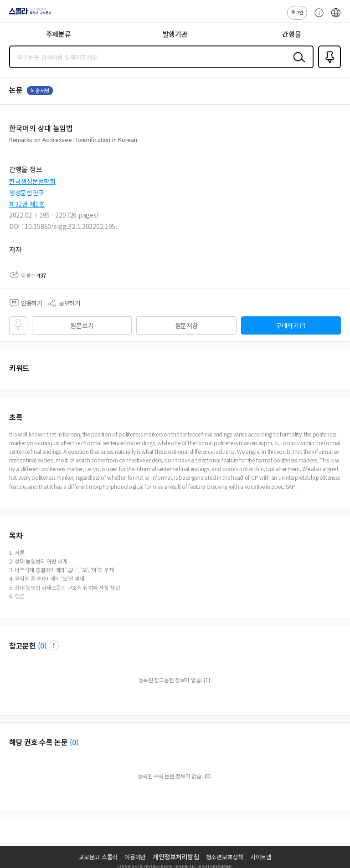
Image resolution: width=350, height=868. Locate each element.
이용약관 (135, 857)
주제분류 (59, 34)
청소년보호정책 (225, 857)
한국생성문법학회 (32, 181)
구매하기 (287, 325)
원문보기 (82, 325)
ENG (336, 17)
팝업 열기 (54, 645)
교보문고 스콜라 (98, 857)
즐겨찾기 (328, 67)
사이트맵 (261, 857)
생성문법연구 (26, 193)
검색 (297, 64)
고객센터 (317, 17)
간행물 (291, 34)
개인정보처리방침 (176, 857)
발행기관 (175, 34)
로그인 (297, 12)
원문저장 (187, 325)
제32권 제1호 (27, 204)
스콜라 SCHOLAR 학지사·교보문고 (28, 14)
